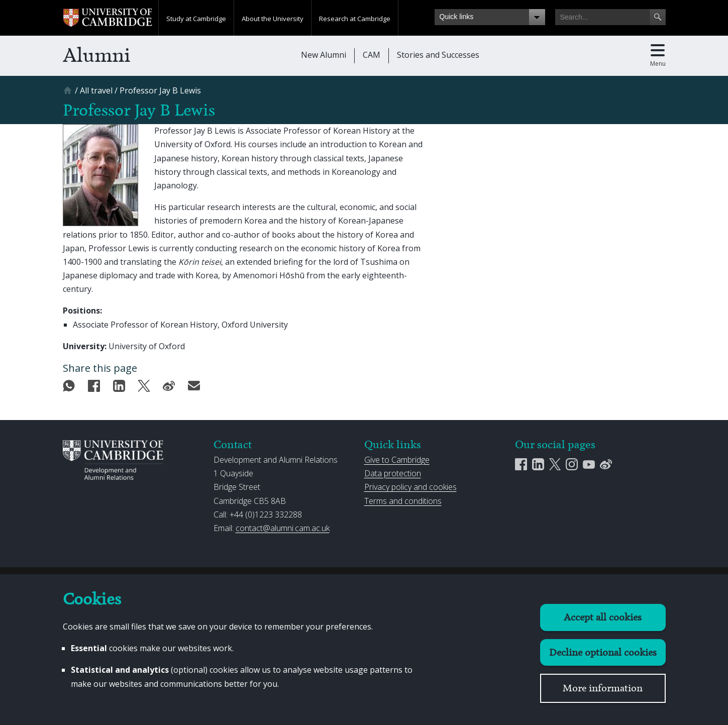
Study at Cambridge (196, 19)
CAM (372, 55)
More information (603, 688)
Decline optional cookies (603, 652)
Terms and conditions (403, 501)
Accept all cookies (603, 617)
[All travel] (96, 90)
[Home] (69, 94)
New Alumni (324, 55)
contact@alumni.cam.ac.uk (283, 528)
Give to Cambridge (397, 460)
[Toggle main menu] (658, 56)
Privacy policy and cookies (410, 487)
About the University (273, 19)
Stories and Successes (438, 55)
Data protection (393, 473)
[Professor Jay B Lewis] (160, 90)
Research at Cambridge (355, 19)
